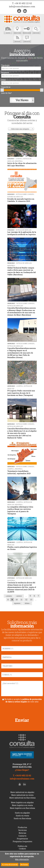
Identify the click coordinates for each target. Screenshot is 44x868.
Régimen (5, 73)
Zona (3, 80)
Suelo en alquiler (22, 813)
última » (27, 603)
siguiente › (17, 603)
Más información (22, 859)
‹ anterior (19, 596)
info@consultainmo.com (22, 7)
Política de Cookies (22, 847)
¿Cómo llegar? (22, 770)
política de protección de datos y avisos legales (24, 700)
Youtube (19, 11)
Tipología (5, 65)
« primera (9, 596)
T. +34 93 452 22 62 (22, 3)
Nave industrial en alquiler (22, 792)
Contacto (27, 39)
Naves (8, 30)
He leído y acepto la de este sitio (23, 700)
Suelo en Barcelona (22, 818)
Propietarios (27, 30)
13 (31, 600)
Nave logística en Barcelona (22, 808)
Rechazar (24, 865)
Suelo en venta (22, 816)
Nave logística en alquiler (22, 802)
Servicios (36, 30)
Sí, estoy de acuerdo (10, 865)
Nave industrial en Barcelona (22, 798)
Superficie (6, 87)
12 (26, 600)
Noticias (17, 39)
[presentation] (22, 709)
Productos (22, 827)
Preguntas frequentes (22, 841)
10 (17, 600)
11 (21, 600)
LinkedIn (25, 11)
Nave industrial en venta (22, 795)
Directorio (17, 30)
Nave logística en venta (22, 805)
